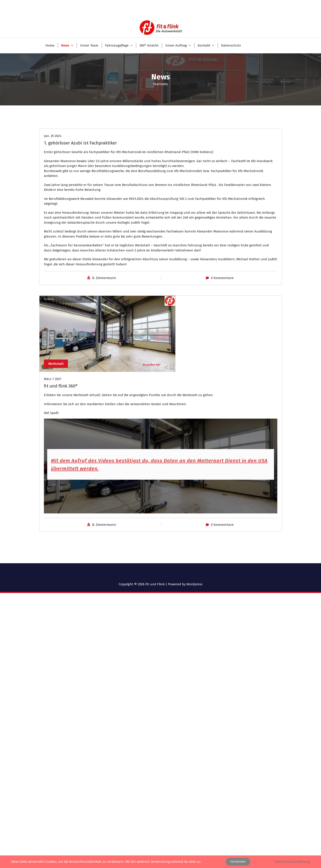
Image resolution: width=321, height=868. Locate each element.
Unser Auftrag (176, 45)
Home (50, 45)
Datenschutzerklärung (292, 862)
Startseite (160, 84)
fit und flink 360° (61, 428)
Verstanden (238, 861)
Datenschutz (231, 45)
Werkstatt (56, 406)
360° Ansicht (149, 45)
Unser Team (89, 45)
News (65, 45)
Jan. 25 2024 (53, 178)
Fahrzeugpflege (117, 45)
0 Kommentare (222, 320)
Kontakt (204, 45)
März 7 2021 (53, 421)
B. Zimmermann (104, 320)
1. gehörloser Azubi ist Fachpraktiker (80, 185)
